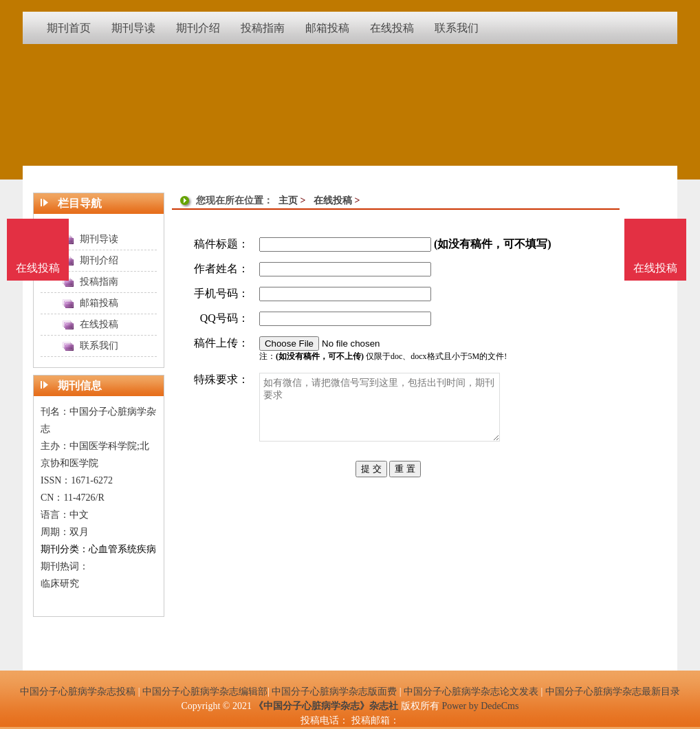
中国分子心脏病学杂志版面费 (334, 692)
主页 (288, 200)
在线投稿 (333, 200)
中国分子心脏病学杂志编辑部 (205, 692)
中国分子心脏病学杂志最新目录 (613, 692)
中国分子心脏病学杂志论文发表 (471, 692)
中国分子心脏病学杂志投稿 (78, 692)
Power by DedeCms (480, 706)
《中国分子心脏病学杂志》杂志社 (326, 706)
